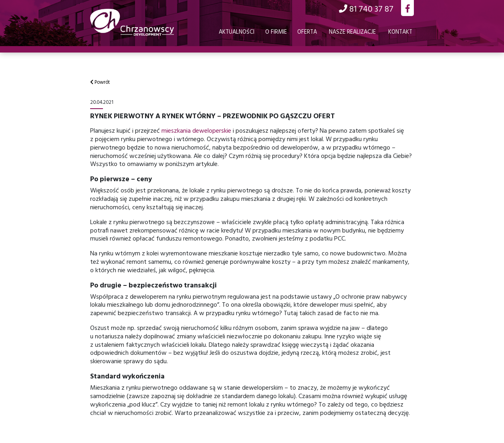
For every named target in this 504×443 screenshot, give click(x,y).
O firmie (276, 32)
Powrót (100, 82)
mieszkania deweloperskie (196, 131)
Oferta (307, 32)
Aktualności (237, 32)
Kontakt (400, 32)
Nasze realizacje (352, 32)
